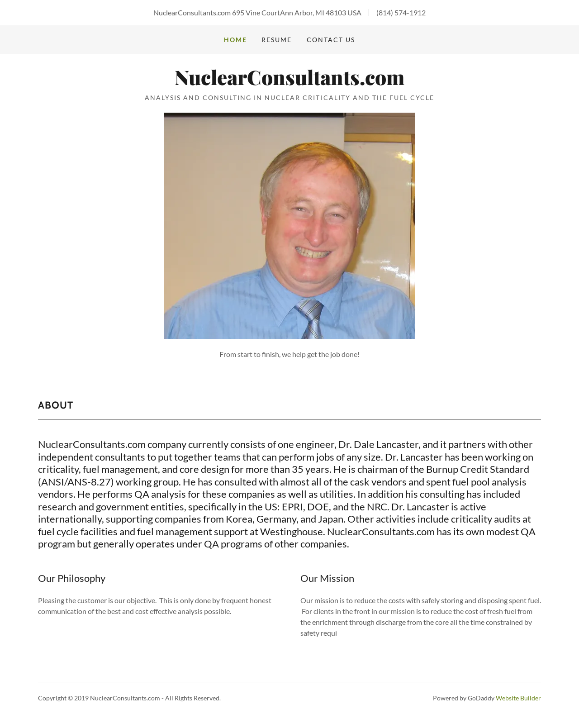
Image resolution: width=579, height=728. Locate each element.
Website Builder (518, 698)
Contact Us (331, 40)
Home (235, 40)
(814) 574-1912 (401, 12)
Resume (277, 40)
